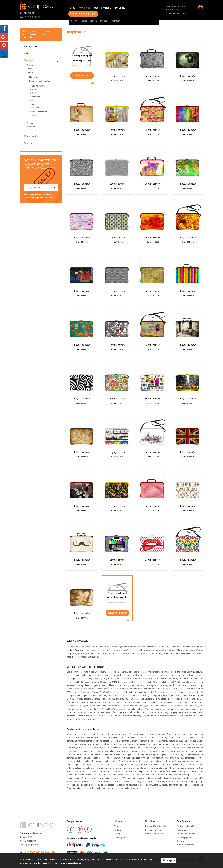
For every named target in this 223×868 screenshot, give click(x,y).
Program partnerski (154, 830)
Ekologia (118, 834)
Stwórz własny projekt (83, 14)
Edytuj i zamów (117, 76)
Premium (115, 21)
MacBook (36, 97)
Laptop (93, 21)
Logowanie (171, 13)
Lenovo (35, 104)
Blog (116, 826)
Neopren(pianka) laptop (33, 34)
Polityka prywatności (186, 837)
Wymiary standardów (186, 845)
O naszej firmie (121, 837)
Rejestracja (182, 13)
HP (33, 100)
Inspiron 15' (27, 37)
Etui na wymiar (39, 86)
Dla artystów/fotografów (156, 826)
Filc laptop (34, 77)
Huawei (35, 108)
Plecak (104, 21)
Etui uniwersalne (39, 111)
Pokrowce (84, 8)
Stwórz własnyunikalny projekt (82, 58)
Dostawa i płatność (185, 826)
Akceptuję (169, 860)
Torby (72, 8)
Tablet (84, 21)
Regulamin (182, 830)
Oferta (25, 32)
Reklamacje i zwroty (186, 834)
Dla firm (180, 841)
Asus (34, 90)
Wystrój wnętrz (102, 8)
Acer (34, 115)
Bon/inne (120, 8)
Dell (48, 34)
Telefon (73, 21)
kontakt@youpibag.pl (33, 16)
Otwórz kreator (82, 76)
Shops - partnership (154, 834)
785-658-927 (30, 13)
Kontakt (117, 830)
